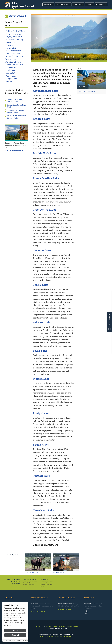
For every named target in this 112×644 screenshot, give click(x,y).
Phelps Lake (41, 413)
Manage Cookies (73, 626)
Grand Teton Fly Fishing (87, 91)
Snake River (41, 445)
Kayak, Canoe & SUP (14, 37)
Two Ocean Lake (43, 510)
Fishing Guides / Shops (15, 31)
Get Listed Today (64, 609)
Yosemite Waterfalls (30, 579)
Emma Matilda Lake (46, 178)
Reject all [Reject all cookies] (15, 640)
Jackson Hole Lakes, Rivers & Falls (15, 101)
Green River (44, 579)
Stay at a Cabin (18, 16)
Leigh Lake (40, 351)
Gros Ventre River (44, 210)
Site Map (48, 626)
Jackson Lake (42, 250)
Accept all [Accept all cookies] (15, 635)
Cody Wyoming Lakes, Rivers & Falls (16, 111)
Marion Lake (41, 379)
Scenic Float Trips (13, 34)
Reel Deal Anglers (59, 572)
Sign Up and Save (38, 612)
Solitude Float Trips (32, 572)
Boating (9, 81)
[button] (37, 38)
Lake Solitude (42, 322)
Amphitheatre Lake (45, 91)
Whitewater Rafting (14, 40)
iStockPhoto (72, 16)
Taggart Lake (41, 476)
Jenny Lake (40, 285)
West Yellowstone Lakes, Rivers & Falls (17, 117)
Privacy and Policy (59, 626)
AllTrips (15, 3)
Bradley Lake (41, 119)
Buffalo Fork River (45, 153)
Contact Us (40, 626)
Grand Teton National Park (23, 7)
